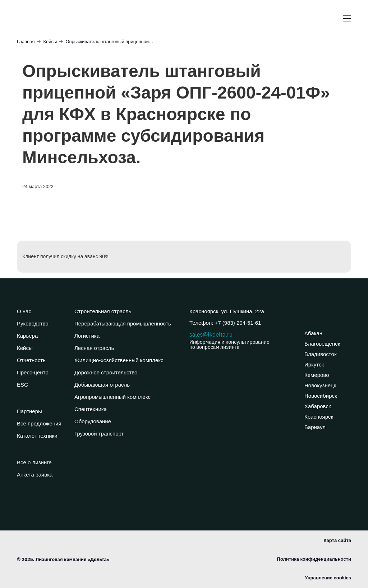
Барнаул (315, 427)
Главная (26, 42)
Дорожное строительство (106, 372)
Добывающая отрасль (102, 385)
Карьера (27, 336)
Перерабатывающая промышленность (123, 323)
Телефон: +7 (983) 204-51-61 (225, 323)
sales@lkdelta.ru (241, 340)
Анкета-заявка (35, 475)
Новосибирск (321, 396)
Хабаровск (318, 406)
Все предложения (39, 423)
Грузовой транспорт (99, 434)
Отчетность (31, 360)
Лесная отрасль (94, 348)
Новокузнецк (320, 385)
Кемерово (317, 375)
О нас (24, 311)
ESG (23, 385)
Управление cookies (328, 578)
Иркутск (314, 364)
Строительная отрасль (103, 311)
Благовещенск (322, 344)
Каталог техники (37, 436)
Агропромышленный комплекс (112, 397)
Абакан (313, 333)
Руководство (33, 323)
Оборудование (93, 421)
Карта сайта (337, 540)
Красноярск (319, 417)
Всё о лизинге (34, 462)
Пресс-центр (33, 372)
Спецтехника (91, 409)
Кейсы (50, 42)
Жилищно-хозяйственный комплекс (119, 360)
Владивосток (320, 354)
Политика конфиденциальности (314, 559)
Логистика (87, 336)
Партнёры (29, 411)
